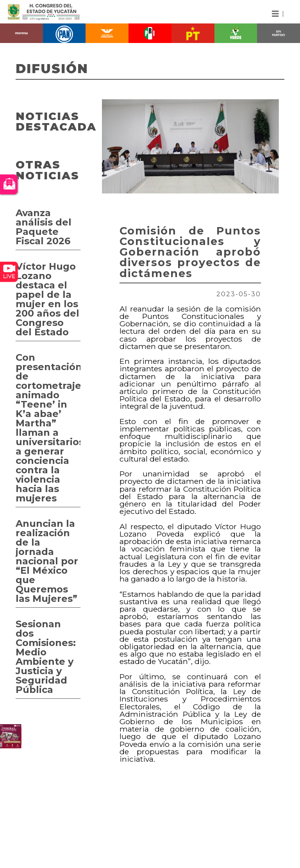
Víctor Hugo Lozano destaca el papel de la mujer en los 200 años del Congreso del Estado (47, 299)
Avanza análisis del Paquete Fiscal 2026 (44, 227)
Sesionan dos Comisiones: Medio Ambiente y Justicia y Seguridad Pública (46, 657)
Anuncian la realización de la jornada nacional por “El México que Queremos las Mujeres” (47, 561)
